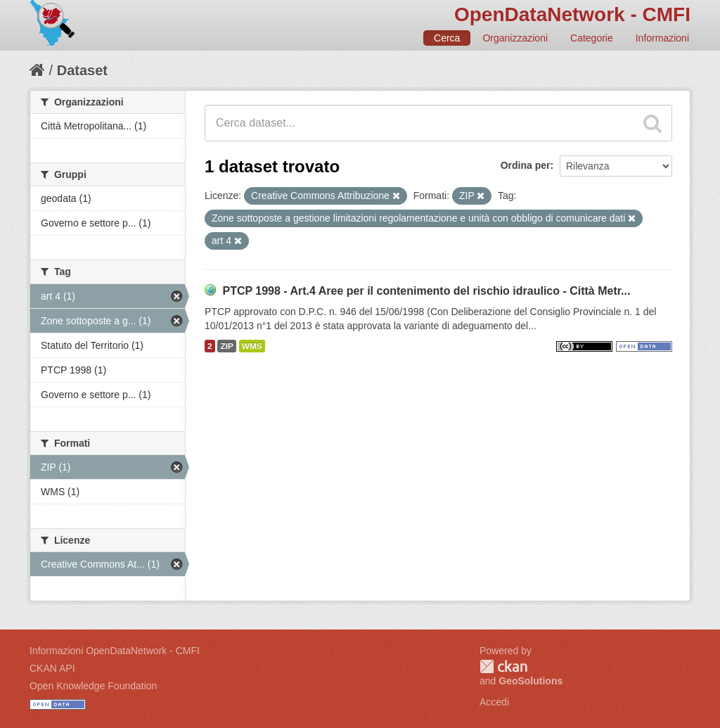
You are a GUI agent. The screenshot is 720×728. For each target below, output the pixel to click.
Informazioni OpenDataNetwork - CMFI (115, 651)
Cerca (447, 38)
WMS (252, 346)
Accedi (494, 702)
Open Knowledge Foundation (93, 686)
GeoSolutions (531, 681)
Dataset (82, 70)
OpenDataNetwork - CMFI (572, 14)
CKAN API (52, 668)
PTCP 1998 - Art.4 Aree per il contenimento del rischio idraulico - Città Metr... (426, 291)
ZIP (226, 346)
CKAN (503, 666)
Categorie (592, 38)
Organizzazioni (515, 38)
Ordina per (526, 165)
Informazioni (662, 38)
